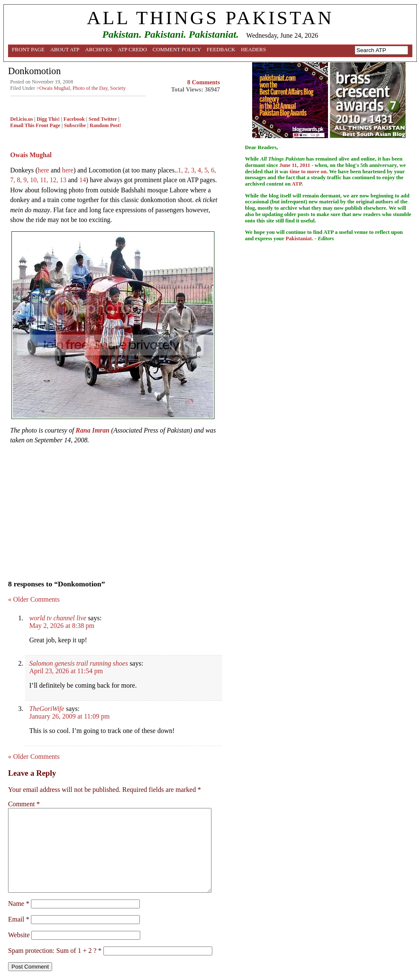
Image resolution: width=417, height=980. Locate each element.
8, (20, 180)
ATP (296, 184)
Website (19, 935)
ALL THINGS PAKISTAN (210, 18)
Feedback (221, 50)
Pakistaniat (299, 239)
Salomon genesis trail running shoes (79, 663)
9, (27, 180)
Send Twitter (103, 119)
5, (208, 170)
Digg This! (49, 119)
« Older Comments (34, 599)
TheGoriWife (47, 709)
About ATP (65, 50)
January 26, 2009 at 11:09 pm (69, 716)
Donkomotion (34, 71)
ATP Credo (132, 50)
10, (35, 180)
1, (181, 170)
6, (214, 170)
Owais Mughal (31, 155)
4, (201, 170)
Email (19, 919)
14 (83, 180)
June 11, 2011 (295, 165)
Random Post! (105, 125)
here (43, 170)
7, (14, 180)
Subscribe (75, 125)
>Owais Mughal (53, 88)
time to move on (308, 172)
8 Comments (204, 82)
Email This (22, 125)
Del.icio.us (22, 119)
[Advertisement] (115, 510)
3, (195, 170)
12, (55, 180)
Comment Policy (177, 50)
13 (64, 180)
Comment (24, 804)
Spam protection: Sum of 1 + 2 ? (52, 951)
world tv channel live (58, 618)
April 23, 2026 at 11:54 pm (66, 671)
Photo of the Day (90, 88)
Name (19, 904)
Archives (99, 50)
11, (45, 180)
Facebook (74, 119)
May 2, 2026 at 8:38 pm (62, 626)
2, (188, 170)
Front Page (28, 50)
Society (118, 88)
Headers (254, 50)
